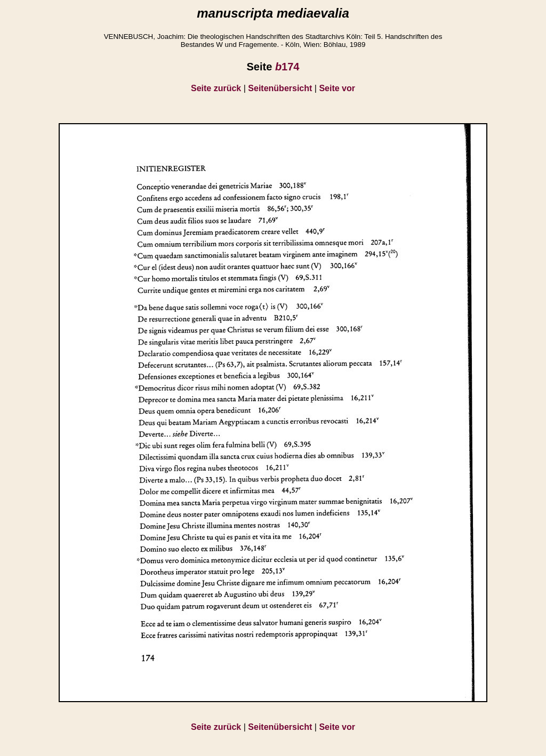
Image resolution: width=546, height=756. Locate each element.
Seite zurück (216, 88)
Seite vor (337, 88)
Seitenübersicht (280, 88)
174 (287, 67)
